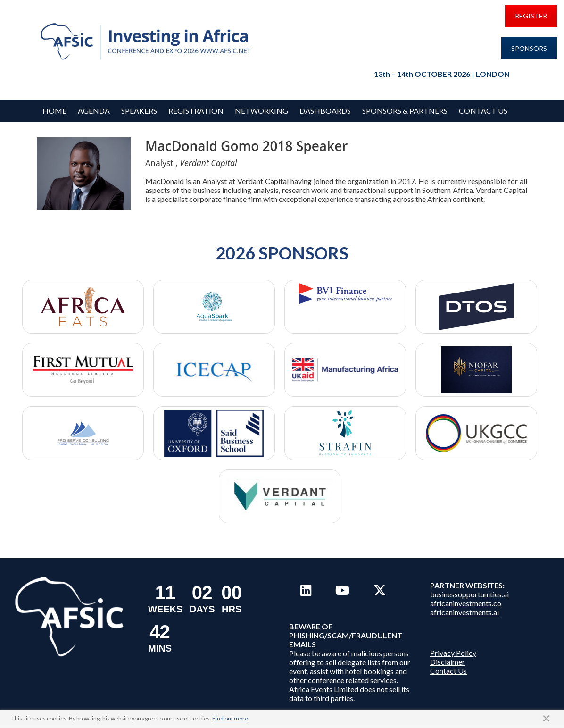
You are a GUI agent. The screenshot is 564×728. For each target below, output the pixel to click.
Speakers (139, 111)
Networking (261, 111)
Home (54, 111)
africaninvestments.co (466, 603)
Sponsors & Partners (405, 111)
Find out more (230, 718)
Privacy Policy (453, 653)
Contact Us (483, 111)
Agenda (94, 111)
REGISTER (531, 16)
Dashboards (325, 111)
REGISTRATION (196, 111)
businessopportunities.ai (469, 594)
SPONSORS (529, 48)
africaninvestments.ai (464, 612)
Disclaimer (448, 662)
